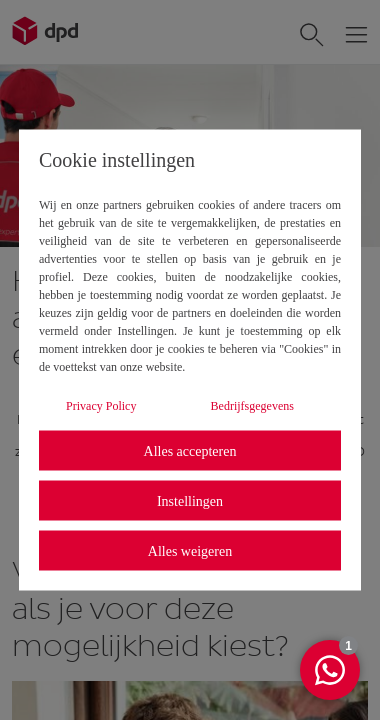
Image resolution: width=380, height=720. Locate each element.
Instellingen (190, 500)
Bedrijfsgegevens (252, 406)
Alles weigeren (190, 550)
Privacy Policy (101, 406)
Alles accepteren (190, 450)
